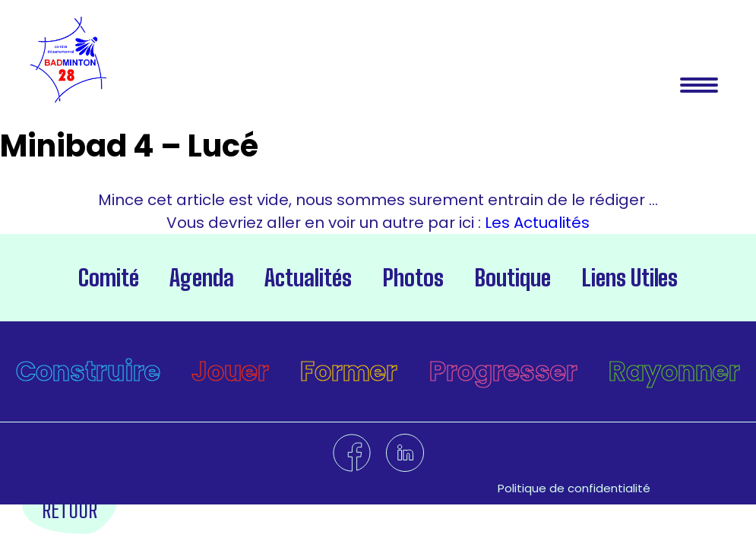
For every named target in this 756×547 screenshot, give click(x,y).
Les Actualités (535, 223)
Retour (70, 509)
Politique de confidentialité (574, 488)
